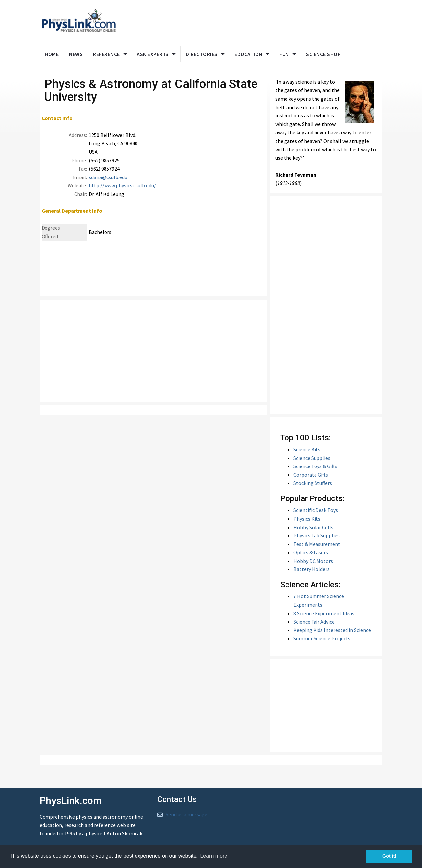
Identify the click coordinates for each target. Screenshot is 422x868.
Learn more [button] (214, 856)
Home (52, 54)
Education (248, 54)
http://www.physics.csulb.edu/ (122, 191)
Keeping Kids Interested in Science (332, 635)
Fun (284, 54)
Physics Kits (307, 524)
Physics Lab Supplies (316, 541)
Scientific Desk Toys (316, 515)
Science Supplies (312, 463)
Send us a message (187, 820)
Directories (202, 54)
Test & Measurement (317, 549)
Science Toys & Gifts (315, 471)
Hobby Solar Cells (313, 532)
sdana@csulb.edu (108, 182)
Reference (106, 54)
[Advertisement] (248, 21)
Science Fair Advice (314, 627)
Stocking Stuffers (313, 488)
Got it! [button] (389, 856)
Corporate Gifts (311, 480)
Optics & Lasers (311, 558)
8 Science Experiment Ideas (324, 618)
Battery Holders (312, 574)
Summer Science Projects (322, 644)
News (76, 54)
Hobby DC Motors (313, 566)
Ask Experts (153, 54)
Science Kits (307, 455)
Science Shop (323, 54)
